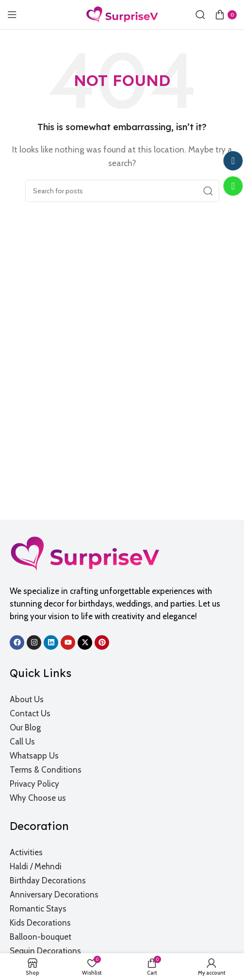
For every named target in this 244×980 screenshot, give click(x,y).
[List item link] (123, 699)
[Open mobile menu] (12, 15)
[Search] (200, 15)
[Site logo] (122, 14)
